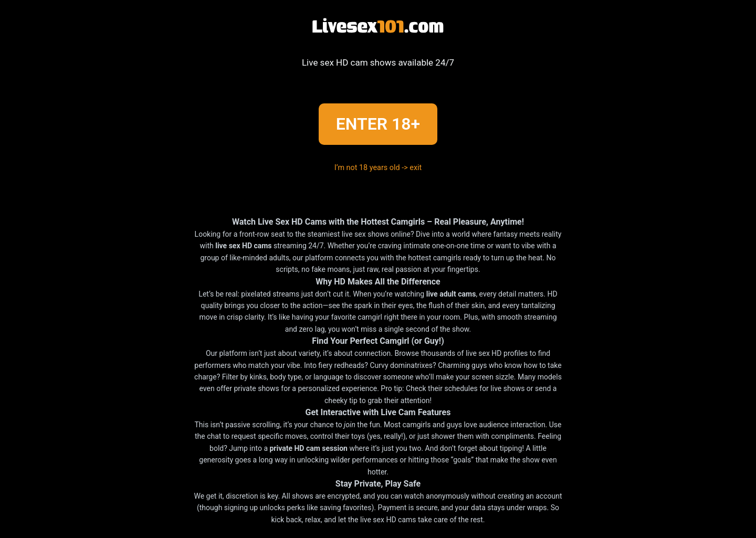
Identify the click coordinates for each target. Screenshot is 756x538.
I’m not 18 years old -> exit (378, 168)
